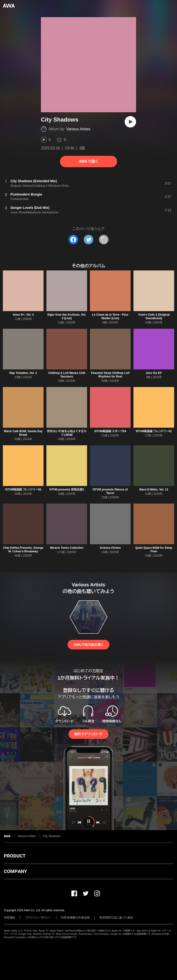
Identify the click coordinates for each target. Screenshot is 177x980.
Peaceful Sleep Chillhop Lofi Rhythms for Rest (110, 375)
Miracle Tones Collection (67, 548)
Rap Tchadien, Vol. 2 (23, 373)
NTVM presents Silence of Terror (110, 491)
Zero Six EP (154, 373)
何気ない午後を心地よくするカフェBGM (67, 433)
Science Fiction (110, 548)
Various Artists (78, 129)
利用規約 (10, 918)
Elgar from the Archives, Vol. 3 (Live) (67, 316)
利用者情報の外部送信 (75, 918)
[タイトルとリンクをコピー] (104, 240)
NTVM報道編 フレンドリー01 (154, 431)
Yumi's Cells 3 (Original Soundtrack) (154, 316)
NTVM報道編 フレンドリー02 (23, 490)
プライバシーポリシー (38, 918)
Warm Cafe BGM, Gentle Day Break (23, 433)
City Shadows (52, 836)
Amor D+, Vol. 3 (23, 315)
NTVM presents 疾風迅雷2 (67, 490)
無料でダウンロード (88, 734)
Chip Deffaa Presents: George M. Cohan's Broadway (23, 550)
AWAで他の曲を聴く (88, 645)
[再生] (130, 122)
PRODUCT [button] (15, 856)
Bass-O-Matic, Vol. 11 (154, 490)
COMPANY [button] (15, 871)
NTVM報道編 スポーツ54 (110, 431)
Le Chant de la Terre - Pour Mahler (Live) (110, 316)
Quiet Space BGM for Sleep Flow (154, 550)
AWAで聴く (88, 161)
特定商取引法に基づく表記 (116, 918)
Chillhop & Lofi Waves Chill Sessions (67, 375)
